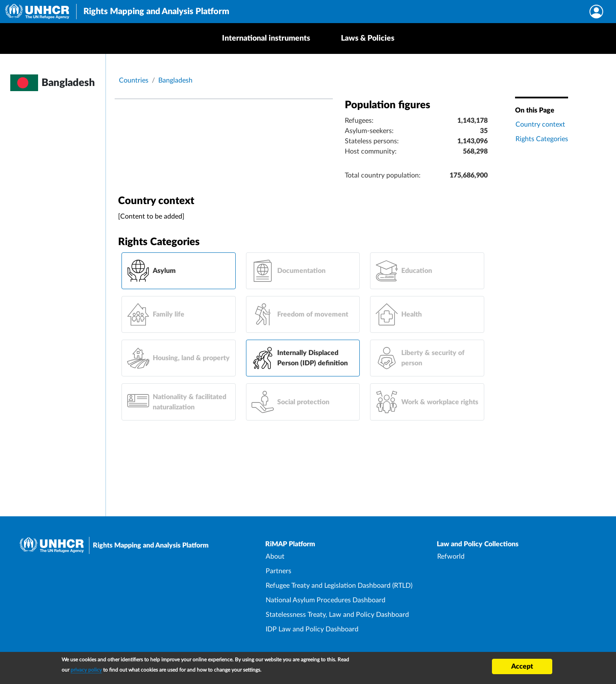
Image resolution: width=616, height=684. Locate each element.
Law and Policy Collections (478, 544)
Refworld (451, 557)
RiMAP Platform (290, 544)
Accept (522, 666)
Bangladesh (175, 80)
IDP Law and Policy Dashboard (312, 629)
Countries (134, 80)
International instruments (266, 38)
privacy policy (86, 670)
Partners (278, 571)
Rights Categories (542, 139)
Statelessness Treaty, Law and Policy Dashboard (337, 615)
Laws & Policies (368, 38)
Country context (540, 124)
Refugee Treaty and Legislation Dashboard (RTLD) (339, 586)
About (275, 557)
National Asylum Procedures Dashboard (326, 600)
